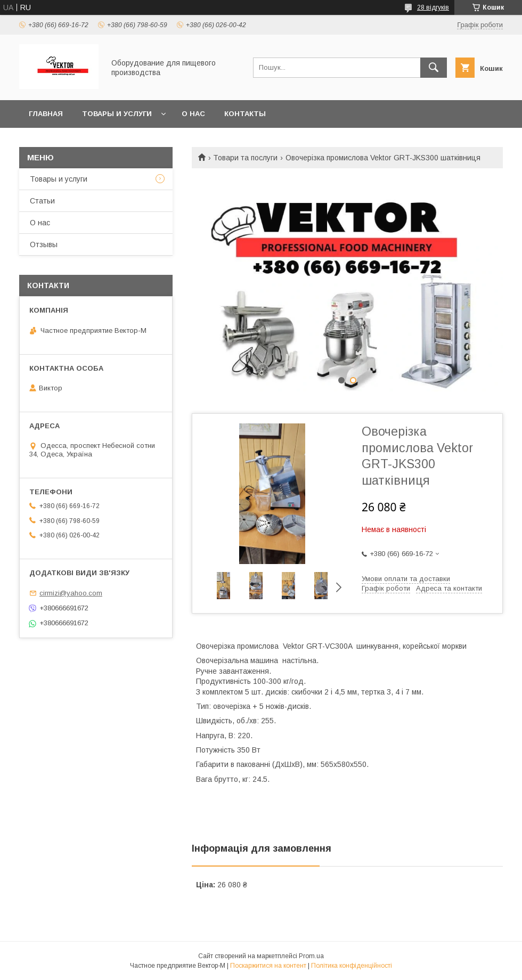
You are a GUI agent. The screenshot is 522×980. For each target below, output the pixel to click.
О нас (193, 114)
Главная (46, 114)
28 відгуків (433, 7)
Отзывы (44, 244)
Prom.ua (311, 956)
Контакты (245, 114)
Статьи (42, 201)
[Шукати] (434, 68)
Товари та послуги (245, 158)
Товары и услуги (117, 114)
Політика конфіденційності (352, 966)
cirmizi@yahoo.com (71, 593)
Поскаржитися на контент (268, 966)
